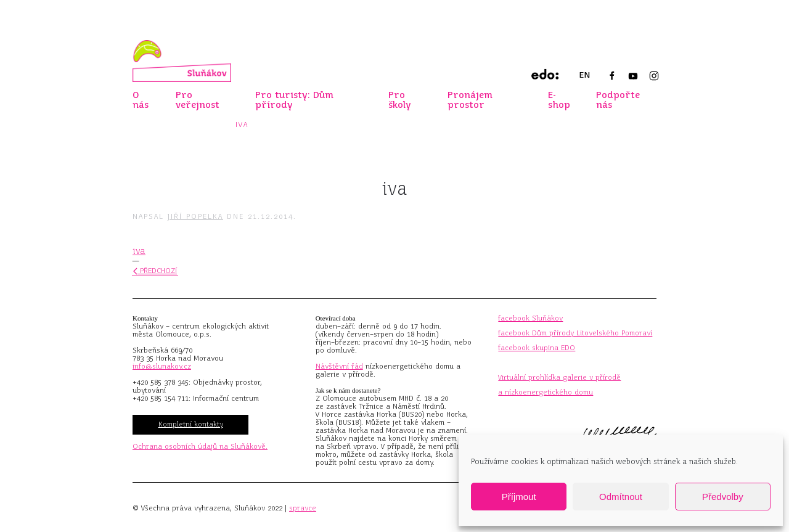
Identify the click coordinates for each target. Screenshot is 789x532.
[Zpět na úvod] (182, 61)
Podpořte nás (618, 100)
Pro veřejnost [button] (198, 100)
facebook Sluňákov (530, 318)
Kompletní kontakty (191, 424)
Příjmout (519, 497)
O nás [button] (141, 100)
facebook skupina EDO (537, 348)
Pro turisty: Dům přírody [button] (294, 100)
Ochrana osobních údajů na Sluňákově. (200, 446)
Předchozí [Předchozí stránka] (155, 271)
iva (139, 251)
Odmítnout (621, 497)
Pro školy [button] (400, 100)
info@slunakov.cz (162, 366)
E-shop (559, 100)
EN (584, 75)
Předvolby (723, 497)
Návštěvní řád (339, 366)
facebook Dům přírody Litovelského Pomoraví (575, 333)
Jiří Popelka (195, 216)
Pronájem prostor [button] (470, 100)
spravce (303, 508)
